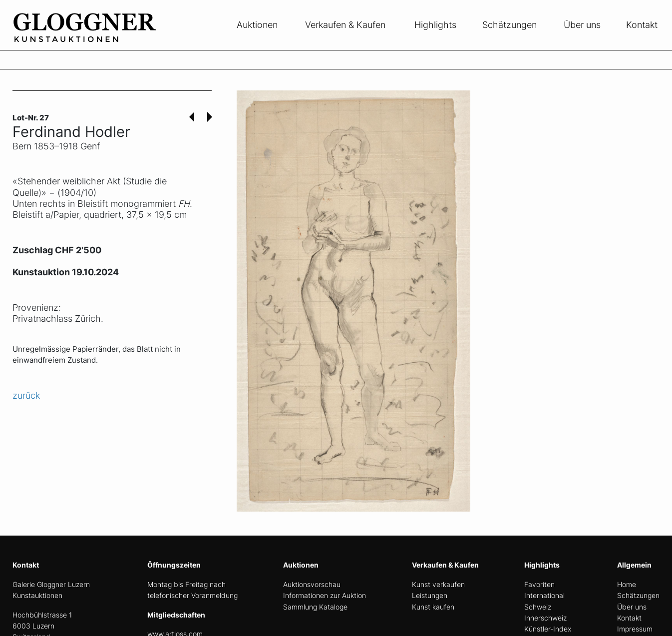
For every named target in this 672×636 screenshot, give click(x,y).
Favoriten (539, 584)
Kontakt (642, 25)
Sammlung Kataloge (315, 607)
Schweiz (538, 607)
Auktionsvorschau (312, 584)
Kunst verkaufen (438, 584)
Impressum (635, 629)
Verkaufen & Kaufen (345, 25)
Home (627, 584)
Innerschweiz (545, 618)
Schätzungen (509, 25)
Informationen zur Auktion (325, 595)
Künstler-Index (548, 629)
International (544, 595)
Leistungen (430, 595)
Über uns (582, 25)
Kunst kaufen (433, 607)
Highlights (435, 25)
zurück (26, 395)
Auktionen (257, 25)
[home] (87, 44)
